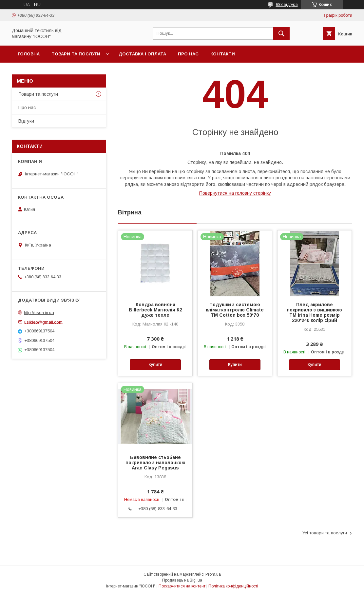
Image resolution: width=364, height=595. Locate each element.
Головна (29, 54)
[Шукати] (281, 33)
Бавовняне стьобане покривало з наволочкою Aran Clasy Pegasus (155, 463)
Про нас (188, 54)
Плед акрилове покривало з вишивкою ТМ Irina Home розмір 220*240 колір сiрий (314, 312)
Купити (155, 365)
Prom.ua (213, 574)
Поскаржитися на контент (182, 586)
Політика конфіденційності (233, 586)
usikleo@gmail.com (43, 322)
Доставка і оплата (142, 54)
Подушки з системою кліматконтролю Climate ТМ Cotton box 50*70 (235, 310)
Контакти (223, 54)
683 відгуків (287, 5)
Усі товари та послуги (325, 533)
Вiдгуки (26, 121)
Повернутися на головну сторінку (235, 193)
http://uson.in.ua (39, 313)
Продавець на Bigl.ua (182, 580)
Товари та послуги (76, 54)
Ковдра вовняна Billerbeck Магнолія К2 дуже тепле (155, 310)
